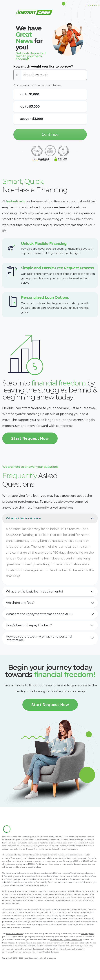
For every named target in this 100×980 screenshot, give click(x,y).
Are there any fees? (20, 603)
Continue (50, 135)
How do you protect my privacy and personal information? (39, 638)
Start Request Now (30, 438)
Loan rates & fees (29, 943)
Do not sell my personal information (66, 940)
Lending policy (88, 934)
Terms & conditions (14, 934)
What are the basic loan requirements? (35, 591)
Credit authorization (56, 946)
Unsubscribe (48, 952)
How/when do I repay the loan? (29, 625)
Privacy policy (76, 946)
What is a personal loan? (24, 518)
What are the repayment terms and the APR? (40, 614)
